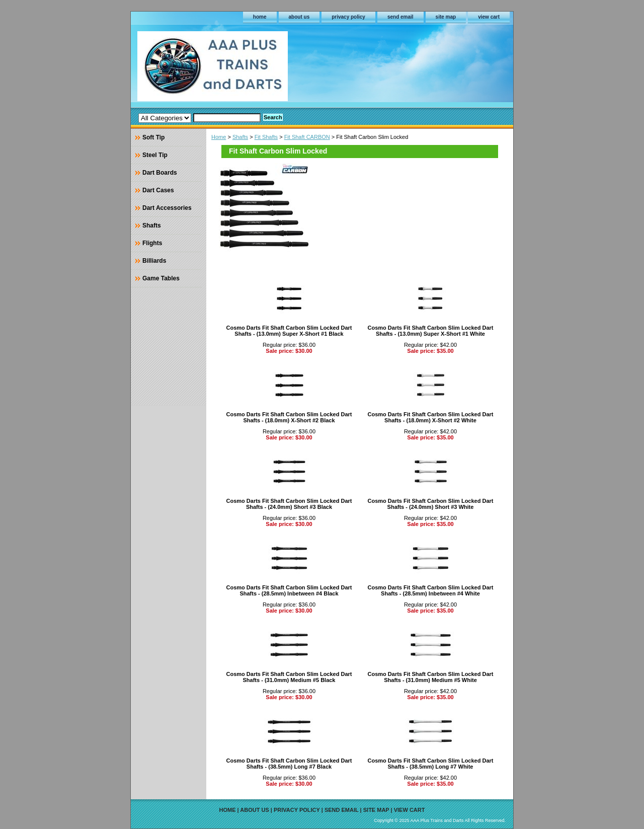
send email (400, 17)
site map (446, 17)
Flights (152, 243)
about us (299, 17)
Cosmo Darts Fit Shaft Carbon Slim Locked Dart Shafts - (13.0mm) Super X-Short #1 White (431, 331)
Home (219, 137)
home (260, 17)
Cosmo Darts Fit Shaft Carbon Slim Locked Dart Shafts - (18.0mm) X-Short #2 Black (289, 417)
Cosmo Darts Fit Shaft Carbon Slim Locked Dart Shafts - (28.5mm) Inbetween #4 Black (289, 590)
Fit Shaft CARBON (307, 137)
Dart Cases (158, 190)
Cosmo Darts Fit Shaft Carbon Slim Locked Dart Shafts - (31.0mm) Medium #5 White (431, 677)
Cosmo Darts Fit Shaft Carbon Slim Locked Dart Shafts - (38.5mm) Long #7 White (431, 764)
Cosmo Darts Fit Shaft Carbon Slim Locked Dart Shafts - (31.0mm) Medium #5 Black (289, 677)
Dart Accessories (167, 208)
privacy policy (348, 17)
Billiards (154, 261)
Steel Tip (155, 155)
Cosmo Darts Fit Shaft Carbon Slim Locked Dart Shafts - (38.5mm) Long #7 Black (289, 764)
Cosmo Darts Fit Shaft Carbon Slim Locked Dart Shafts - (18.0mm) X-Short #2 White (431, 417)
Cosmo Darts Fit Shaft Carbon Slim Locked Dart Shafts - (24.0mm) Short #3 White (431, 504)
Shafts (240, 137)
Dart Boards (160, 173)
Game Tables (161, 278)
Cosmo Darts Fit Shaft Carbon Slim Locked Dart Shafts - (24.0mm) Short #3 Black (289, 504)
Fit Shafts (266, 137)
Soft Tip (153, 137)
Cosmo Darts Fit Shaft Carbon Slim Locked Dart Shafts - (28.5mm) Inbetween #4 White (431, 590)
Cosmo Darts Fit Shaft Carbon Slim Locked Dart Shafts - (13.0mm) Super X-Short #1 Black (289, 331)
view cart (489, 17)
